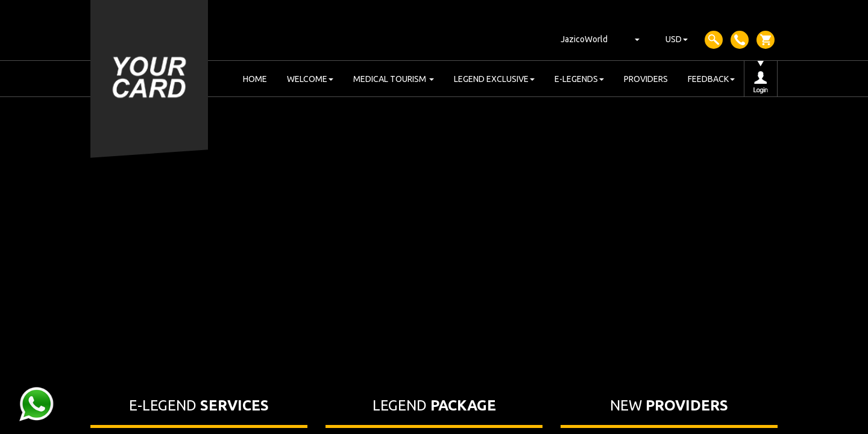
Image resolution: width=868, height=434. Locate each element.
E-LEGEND (199, 405)
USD (677, 39)
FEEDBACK (711, 79)
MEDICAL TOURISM (394, 79)
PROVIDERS (646, 79)
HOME (255, 79)
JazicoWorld (584, 39)
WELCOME (310, 79)
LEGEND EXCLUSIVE (494, 79)
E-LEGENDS (579, 79)
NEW (669, 405)
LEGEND (434, 405)
